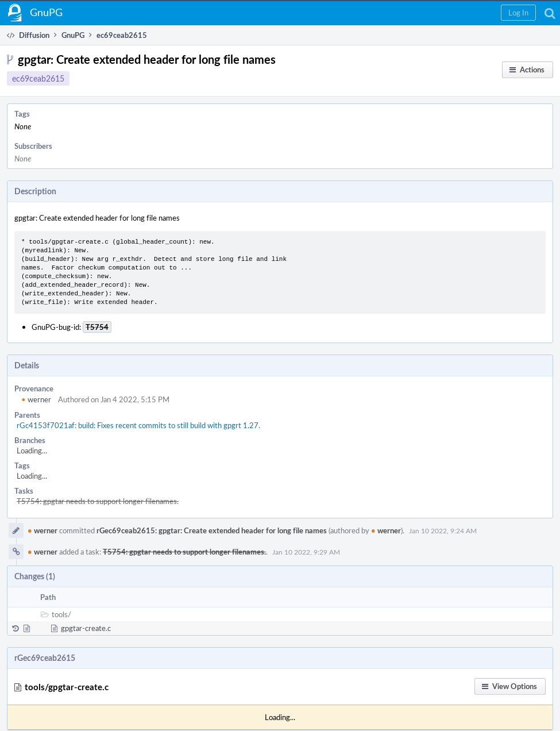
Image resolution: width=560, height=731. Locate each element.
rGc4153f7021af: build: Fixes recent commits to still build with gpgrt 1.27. (138, 425)
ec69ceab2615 (38, 78)
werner (36, 399)
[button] (518, 13)
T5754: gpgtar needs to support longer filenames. (98, 501)
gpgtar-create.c (86, 628)
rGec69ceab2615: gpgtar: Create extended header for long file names (212, 530)
